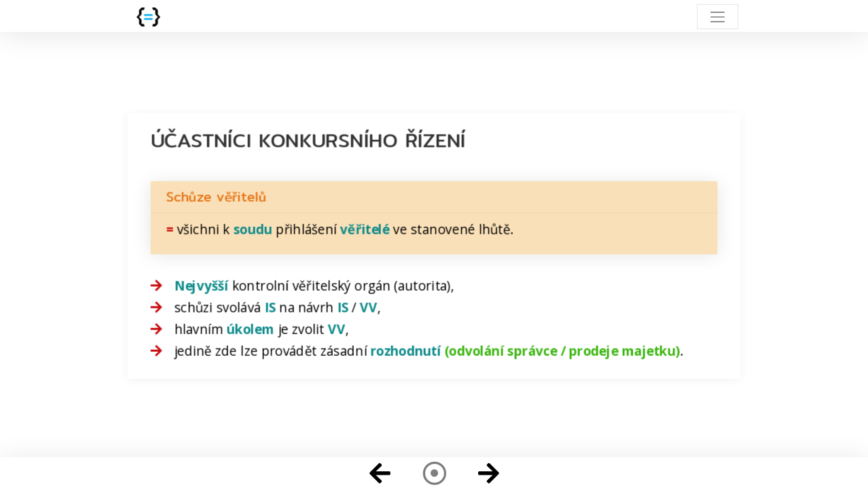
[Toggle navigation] (718, 17)
